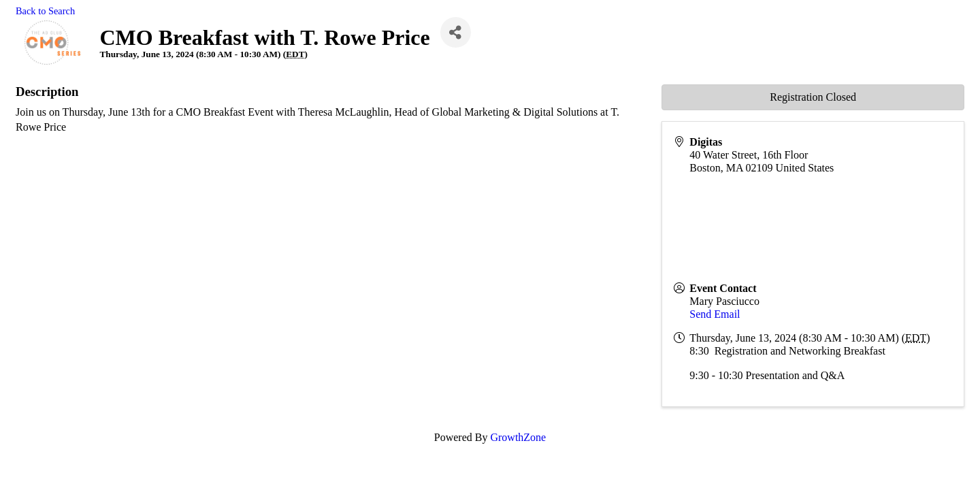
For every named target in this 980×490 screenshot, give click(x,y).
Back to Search (45, 11)
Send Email (715, 314)
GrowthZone (518, 437)
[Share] (456, 32)
